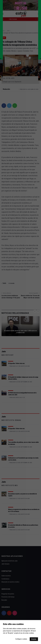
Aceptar (34, 639)
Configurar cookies (21, 639)
